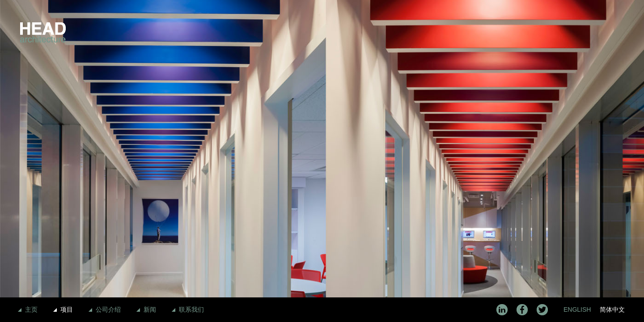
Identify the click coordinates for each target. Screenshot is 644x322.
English (577, 309)
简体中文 (612, 309)
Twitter (542, 310)
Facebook (522, 310)
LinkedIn (502, 310)
